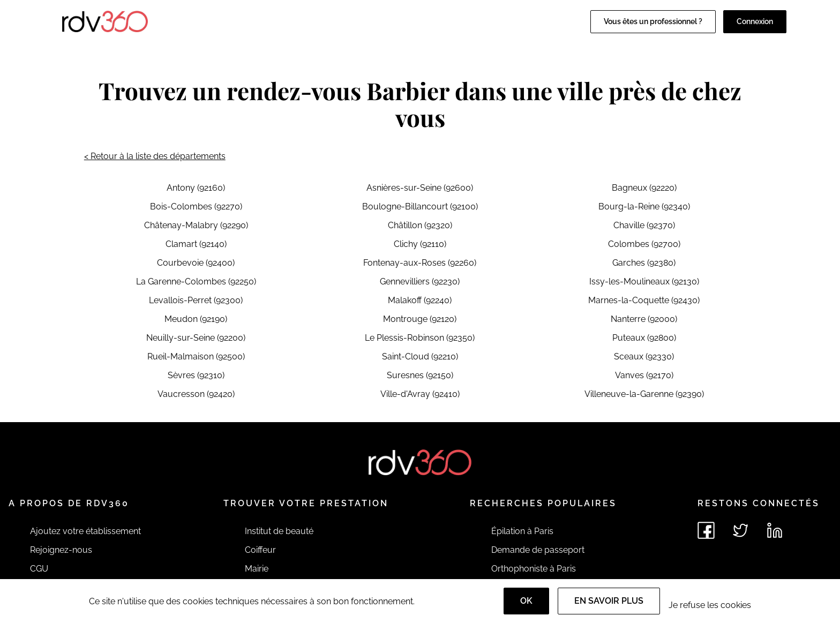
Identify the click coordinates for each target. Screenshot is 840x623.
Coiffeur (260, 550)
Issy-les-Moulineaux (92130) (644, 282)
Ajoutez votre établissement (85, 531)
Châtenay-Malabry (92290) (196, 225)
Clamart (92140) (196, 244)
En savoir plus (609, 601)
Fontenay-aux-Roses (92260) (420, 263)
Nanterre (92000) (644, 319)
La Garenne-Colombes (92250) (196, 282)
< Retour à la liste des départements (155, 156)
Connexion (755, 21)
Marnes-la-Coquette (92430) (644, 300)
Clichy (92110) (420, 244)
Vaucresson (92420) (196, 394)
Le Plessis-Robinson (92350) (420, 338)
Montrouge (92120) (420, 319)
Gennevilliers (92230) (420, 282)
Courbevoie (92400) (196, 263)
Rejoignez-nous (61, 550)
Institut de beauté (279, 531)
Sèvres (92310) (196, 375)
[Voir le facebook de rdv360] (706, 530)
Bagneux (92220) (644, 188)
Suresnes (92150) (420, 375)
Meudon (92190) (196, 319)
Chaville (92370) (644, 225)
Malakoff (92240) (420, 300)
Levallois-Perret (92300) (196, 300)
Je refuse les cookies (710, 605)
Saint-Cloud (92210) (420, 356)
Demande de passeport (538, 550)
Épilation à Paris (522, 531)
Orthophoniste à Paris (534, 569)
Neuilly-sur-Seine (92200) (196, 338)
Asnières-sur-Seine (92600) (420, 188)
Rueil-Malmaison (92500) (196, 356)
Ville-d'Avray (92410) (420, 394)
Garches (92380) (644, 263)
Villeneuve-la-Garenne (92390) (644, 394)
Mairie (257, 569)
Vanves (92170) (644, 375)
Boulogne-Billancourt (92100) (420, 207)
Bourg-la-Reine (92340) (644, 207)
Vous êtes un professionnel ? (653, 21)
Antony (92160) (196, 188)
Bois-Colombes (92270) (196, 207)
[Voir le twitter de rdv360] (740, 530)
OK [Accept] (526, 601)
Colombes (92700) (644, 244)
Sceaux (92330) (644, 356)
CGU (39, 569)
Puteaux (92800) (644, 338)
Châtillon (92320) (420, 225)
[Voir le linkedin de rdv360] (775, 530)
